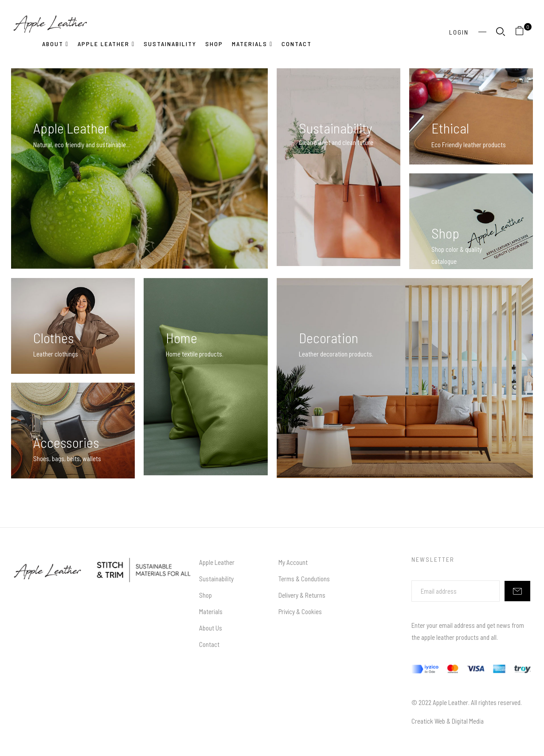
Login (459, 32)
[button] (523, 32)
